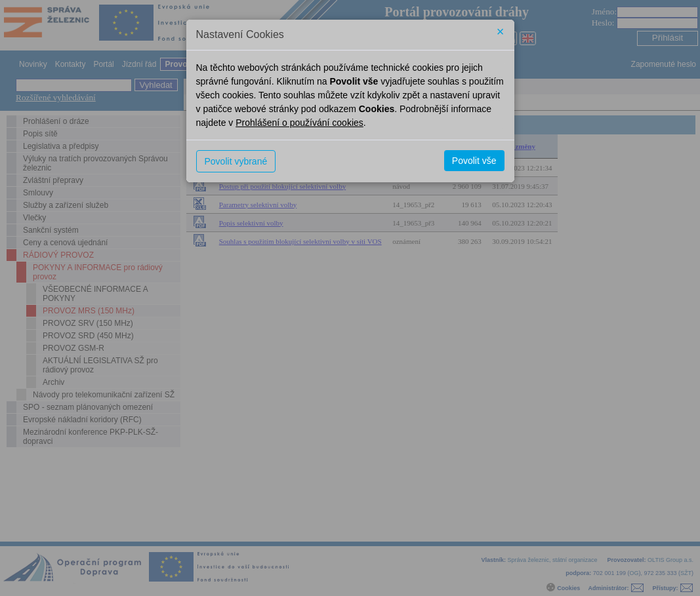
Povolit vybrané (236, 161)
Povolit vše (474, 161)
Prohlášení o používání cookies (299, 123)
